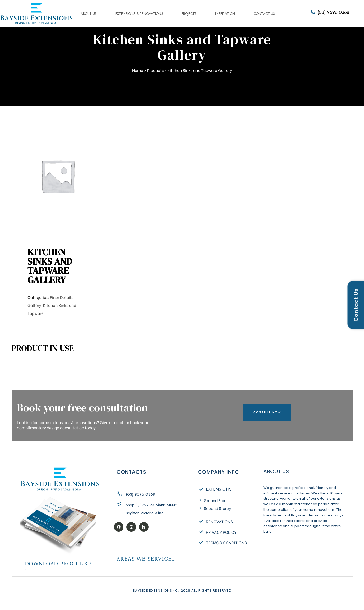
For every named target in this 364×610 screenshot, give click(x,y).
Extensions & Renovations (139, 14)
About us (89, 14)
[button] (267, 413)
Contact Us (264, 14)
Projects (189, 14)
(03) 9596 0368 (333, 12)
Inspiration (225, 14)
